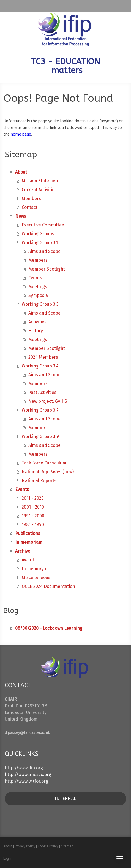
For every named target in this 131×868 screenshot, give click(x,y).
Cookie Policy (48, 846)
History (36, 331)
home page (21, 134)
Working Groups (38, 234)
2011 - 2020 (33, 498)
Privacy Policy (25, 846)
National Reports (39, 481)
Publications (28, 533)
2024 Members (43, 357)
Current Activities (39, 190)
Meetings (38, 287)
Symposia (38, 295)
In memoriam (29, 542)
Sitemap (67, 846)
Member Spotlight (47, 269)
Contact (30, 207)
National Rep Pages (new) (48, 472)
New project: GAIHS (48, 401)
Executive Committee (43, 225)
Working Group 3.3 (40, 304)
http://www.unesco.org (28, 774)
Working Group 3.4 (40, 366)
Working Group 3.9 (40, 436)
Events (35, 278)
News (21, 216)
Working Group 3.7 (40, 410)
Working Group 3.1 (40, 243)
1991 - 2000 (33, 516)
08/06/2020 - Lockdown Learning (49, 628)
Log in (8, 858)
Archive (23, 551)
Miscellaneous (36, 578)
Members (31, 198)
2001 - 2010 (33, 507)
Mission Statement (41, 181)
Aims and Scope (44, 251)
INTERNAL (65, 798)
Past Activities (42, 392)
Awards (29, 560)
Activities (37, 322)
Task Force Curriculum (44, 463)
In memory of (35, 569)
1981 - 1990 (33, 525)
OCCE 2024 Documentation (48, 586)
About (21, 172)
